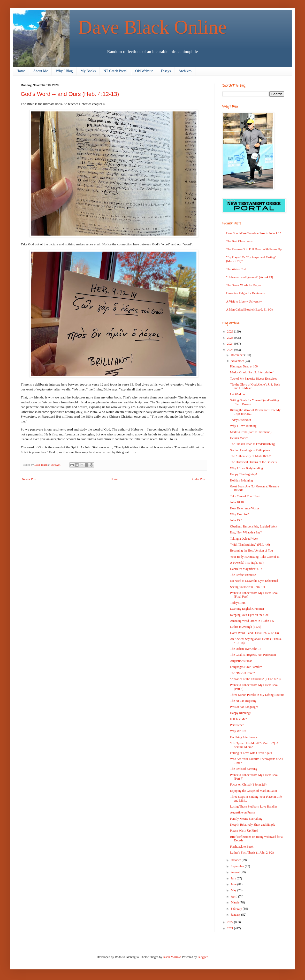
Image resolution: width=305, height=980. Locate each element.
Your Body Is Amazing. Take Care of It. (255, 557)
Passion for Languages (244, 707)
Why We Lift (238, 731)
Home (21, 71)
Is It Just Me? (238, 719)
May (234, 890)
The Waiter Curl (236, 269)
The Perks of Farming (244, 769)
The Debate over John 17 (246, 649)
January (236, 915)
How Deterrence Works (245, 508)
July (234, 878)
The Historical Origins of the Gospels (253, 462)
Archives (185, 71)
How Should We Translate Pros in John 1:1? (254, 233)
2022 (231, 922)
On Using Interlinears (243, 737)
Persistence (237, 725)
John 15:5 (236, 520)
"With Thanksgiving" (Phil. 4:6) (250, 545)
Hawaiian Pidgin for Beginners (245, 293)
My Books (88, 71)
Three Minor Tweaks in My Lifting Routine (257, 695)
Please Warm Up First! (244, 831)
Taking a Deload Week (244, 539)
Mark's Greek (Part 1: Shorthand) (251, 432)
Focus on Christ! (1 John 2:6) (248, 785)
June (234, 884)
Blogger (203, 957)
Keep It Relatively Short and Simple (253, 825)
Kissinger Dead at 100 (244, 366)
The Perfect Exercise (243, 575)
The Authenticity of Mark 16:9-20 (251, 456)
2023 (231, 350)
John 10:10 (237, 502)
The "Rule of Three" (243, 673)
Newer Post (29, 479)
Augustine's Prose (241, 661)
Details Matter (239, 438)
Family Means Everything (246, 819)
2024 (231, 344)
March (235, 902)
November (238, 361)
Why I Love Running (243, 426)
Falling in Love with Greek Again (251, 753)
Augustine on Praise (243, 812)
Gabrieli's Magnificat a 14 (246, 569)
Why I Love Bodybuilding (246, 468)
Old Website (144, 71)
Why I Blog (64, 71)
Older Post (199, 479)
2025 (231, 338)
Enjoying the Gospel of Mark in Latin (253, 791)
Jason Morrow (172, 957)
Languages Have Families (246, 667)
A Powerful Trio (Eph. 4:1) (247, 563)
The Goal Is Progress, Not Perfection (253, 655)
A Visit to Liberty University (244, 301)
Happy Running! (240, 713)
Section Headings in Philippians (250, 450)
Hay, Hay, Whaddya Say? (246, 532)
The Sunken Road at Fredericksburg (252, 444)
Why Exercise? (239, 514)
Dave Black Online (153, 27)
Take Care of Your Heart (245, 496)
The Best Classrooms (239, 241)
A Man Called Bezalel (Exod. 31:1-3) (249, 310)
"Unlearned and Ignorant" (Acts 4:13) (250, 277)
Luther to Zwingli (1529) (246, 627)
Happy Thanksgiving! (244, 474)
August (236, 872)
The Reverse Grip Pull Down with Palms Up (254, 249)
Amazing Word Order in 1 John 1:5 (252, 621)
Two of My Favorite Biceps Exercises (253, 379)
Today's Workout (241, 420)
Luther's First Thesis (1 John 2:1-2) (252, 853)
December (238, 355)
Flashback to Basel (242, 847)
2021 (231, 928)
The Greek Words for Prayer (244, 285)
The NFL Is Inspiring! (244, 701)
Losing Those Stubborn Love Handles (254, 806)
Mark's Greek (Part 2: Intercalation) (252, 372)
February (237, 909)
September (238, 866)
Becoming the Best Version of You (251, 551)
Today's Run (238, 603)
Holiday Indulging (241, 480)
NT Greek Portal (115, 71)
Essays (166, 71)
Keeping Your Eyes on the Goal (250, 615)
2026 (231, 331)
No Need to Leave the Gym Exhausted (254, 581)
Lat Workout (238, 394)
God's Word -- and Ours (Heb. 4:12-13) (254, 633)
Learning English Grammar (247, 609)
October (236, 860)
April (234, 896)
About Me (40, 71)
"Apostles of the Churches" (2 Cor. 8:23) (255, 679)
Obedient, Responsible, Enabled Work (254, 526)
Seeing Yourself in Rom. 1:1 (248, 587)
